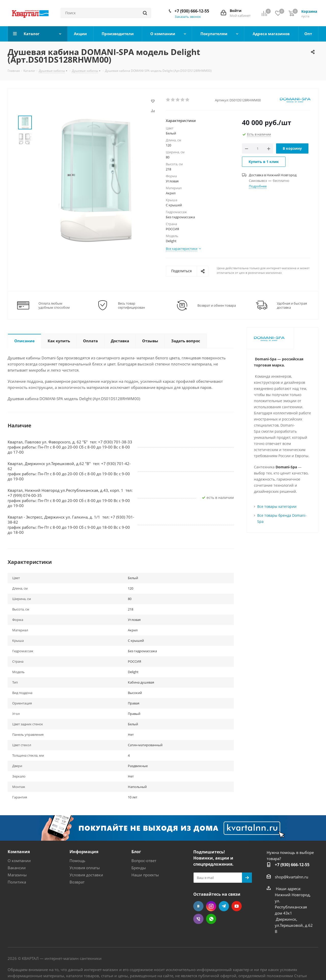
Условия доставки (86, 875)
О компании (19, 861)
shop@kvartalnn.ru (291, 877)
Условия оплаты (85, 868)
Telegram (224, 906)
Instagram (211, 906)
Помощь (77, 861)
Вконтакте (198, 906)
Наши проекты (145, 875)
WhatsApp (211, 919)
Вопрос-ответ (144, 861)
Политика (17, 882)
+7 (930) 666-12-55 (192, 11)
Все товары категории (277, 506)
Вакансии (17, 868)
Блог (136, 852)
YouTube (237, 906)
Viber (198, 919)
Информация (84, 852)
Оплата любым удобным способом (54, 305)
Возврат (77, 882)
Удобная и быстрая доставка (292, 305)
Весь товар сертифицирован (131, 305)
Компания (19, 852)
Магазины (17, 875)
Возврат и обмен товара (217, 305)
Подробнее (258, 186)
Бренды (139, 868)
